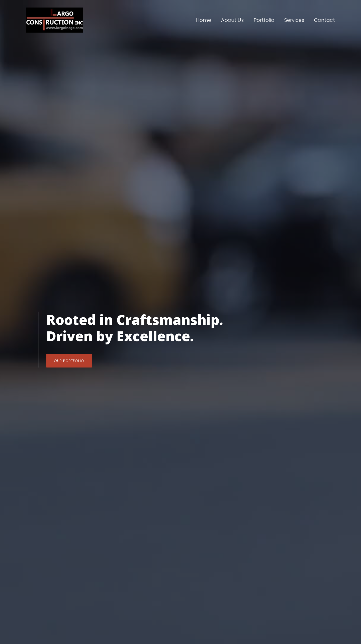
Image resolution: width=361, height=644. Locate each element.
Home (204, 20)
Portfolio (264, 20)
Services (294, 20)
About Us (232, 20)
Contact (325, 20)
